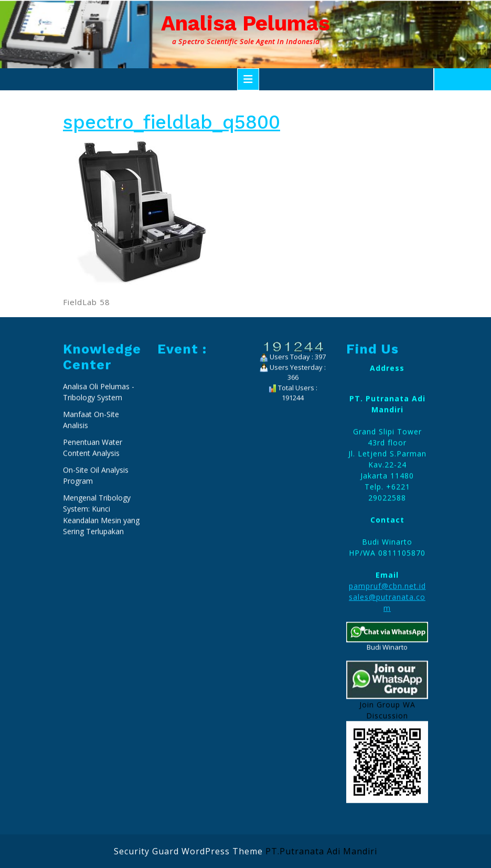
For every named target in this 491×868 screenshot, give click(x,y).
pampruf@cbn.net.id (387, 734)
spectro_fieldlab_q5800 (172, 122)
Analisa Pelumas (245, 23)
